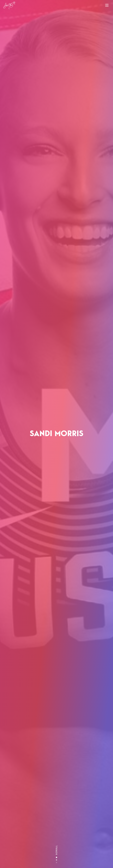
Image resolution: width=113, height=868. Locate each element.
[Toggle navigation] (107, 5)
